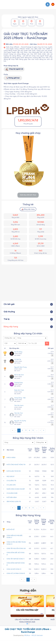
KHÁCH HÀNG (11, 458)
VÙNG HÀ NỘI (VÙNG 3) (14, 569)
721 (15, 258)
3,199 (41, 237)
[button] (53, 4)
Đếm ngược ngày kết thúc (28, 17)
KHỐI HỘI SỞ (10, 530)
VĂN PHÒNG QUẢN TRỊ (14, 502)
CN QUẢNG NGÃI (12, 493)
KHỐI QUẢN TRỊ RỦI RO (14, 471)
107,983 (41, 222)
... (37, 430)
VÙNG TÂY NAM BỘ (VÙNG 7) (16, 559)
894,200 (41, 215)
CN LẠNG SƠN (11, 485)
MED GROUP (10, 477)
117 (41, 229)
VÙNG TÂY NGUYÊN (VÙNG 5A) (16, 549)
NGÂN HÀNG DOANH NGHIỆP (16, 489)
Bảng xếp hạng (28, 209)
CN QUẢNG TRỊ (11, 481)
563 (41, 251)
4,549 (15, 244)
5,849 (15, 215)
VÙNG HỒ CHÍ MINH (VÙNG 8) (16, 573)
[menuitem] (13, 431)
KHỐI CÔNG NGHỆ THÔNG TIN (16, 465)
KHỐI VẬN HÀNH (12, 497)
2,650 (15, 237)
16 (15, 251)
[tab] (28, 304)
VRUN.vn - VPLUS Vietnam (33, 636)
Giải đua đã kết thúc (28, 195)
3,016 (15, 222)
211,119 (41, 244)
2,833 (15, 229)
